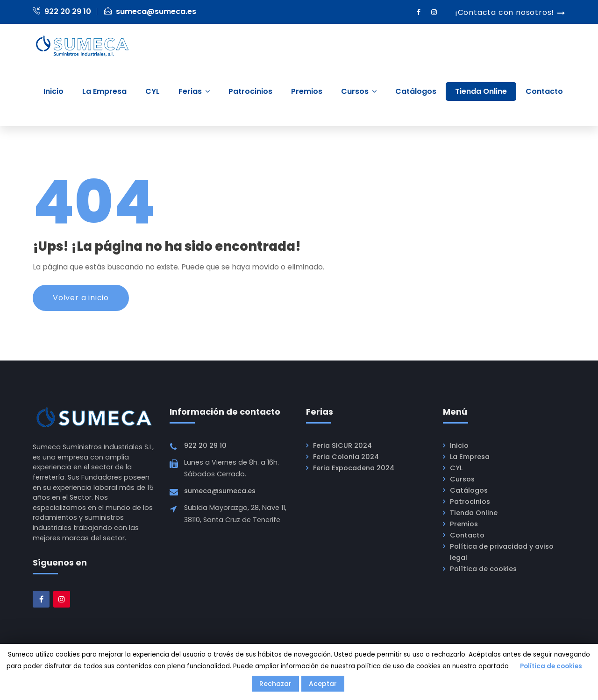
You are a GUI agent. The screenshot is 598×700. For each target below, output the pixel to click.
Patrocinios (470, 502)
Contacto (467, 535)
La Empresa (470, 457)
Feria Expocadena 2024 (354, 468)
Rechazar (275, 684)
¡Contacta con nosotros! (505, 12)
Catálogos (469, 490)
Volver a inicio (81, 298)
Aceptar (323, 684)
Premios (464, 524)
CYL (456, 468)
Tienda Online (474, 513)
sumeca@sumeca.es (150, 11)
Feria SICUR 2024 (342, 445)
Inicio (459, 445)
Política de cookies (483, 569)
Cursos (462, 479)
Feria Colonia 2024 (346, 457)
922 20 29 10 (62, 11)
